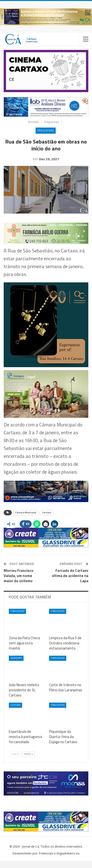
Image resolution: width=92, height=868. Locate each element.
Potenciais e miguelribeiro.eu (59, 860)
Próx (28, 761)
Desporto (16, 665)
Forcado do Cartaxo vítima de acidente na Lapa (70, 583)
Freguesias (46, 130)
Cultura (15, 712)
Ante (15, 761)
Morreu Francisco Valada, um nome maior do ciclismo (19, 583)
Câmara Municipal (26, 519)
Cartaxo (47, 519)
